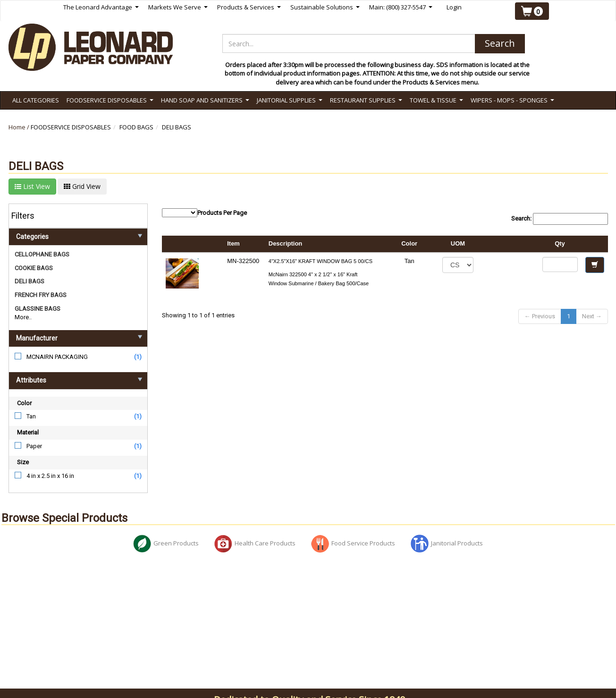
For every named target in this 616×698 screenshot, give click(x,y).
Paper (34, 446)
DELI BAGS (177, 127)
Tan (31, 416)
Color (24, 403)
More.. (23, 317)
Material (28, 432)
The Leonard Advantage (101, 7)
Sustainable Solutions (325, 7)
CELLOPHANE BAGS (42, 254)
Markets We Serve (178, 7)
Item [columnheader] (233, 243)
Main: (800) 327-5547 (401, 7)
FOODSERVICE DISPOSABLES (71, 127)
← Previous (540, 316)
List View (32, 186)
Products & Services (249, 7)
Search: (560, 219)
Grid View (82, 186)
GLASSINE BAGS (38, 309)
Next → (592, 316)
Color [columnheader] (409, 243)
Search (500, 43)
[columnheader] (508, 244)
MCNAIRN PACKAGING (57, 357)
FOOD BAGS (136, 127)
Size (23, 462)
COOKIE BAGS (34, 268)
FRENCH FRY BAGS (41, 295)
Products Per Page (204, 213)
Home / (20, 127)
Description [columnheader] (286, 243)
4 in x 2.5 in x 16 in (50, 476)
